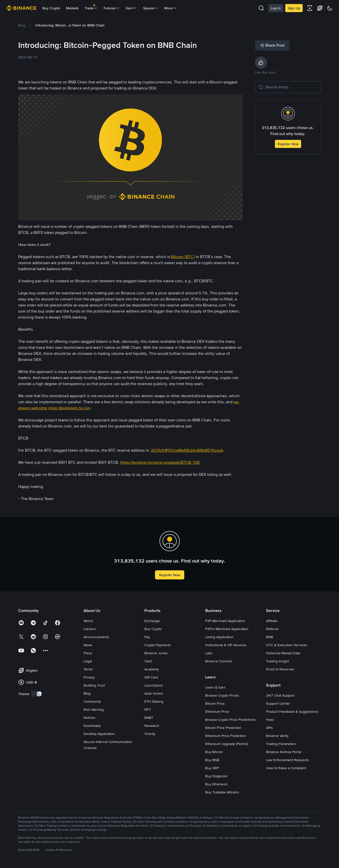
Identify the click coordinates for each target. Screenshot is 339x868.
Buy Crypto (51, 8)
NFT (148, 709)
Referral (272, 629)
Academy (152, 669)
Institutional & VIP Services (226, 645)
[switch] (37, 694)
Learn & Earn (215, 687)
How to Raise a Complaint (286, 768)
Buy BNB (212, 760)
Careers (90, 629)
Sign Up (294, 8)
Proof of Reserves (280, 669)
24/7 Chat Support (280, 695)
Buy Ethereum (216, 784)
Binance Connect (219, 661)
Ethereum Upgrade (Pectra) (227, 744)
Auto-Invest (154, 693)
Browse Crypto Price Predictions (230, 720)
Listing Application (219, 637)
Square (151, 8)
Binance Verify (277, 736)
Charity (150, 734)
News (88, 645)
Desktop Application (99, 734)
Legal (88, 661)
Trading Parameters (281, 744)
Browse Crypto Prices (222, 695)
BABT (149, 718)
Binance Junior (156, 653)
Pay (147, 637)
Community (92, 701)
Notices (89, 718)
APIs (269, 728)
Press (88, 653)
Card (148, 661)
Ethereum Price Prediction (226, 736)
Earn (132, 8)
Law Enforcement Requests (288, 760)
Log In (276, 8)
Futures (112, 8)
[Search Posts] (292, 87)
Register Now (288, 144)
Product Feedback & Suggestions (292, 711)
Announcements (96, 637)
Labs (209, 653)
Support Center (278, 703)
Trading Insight (278, 661)
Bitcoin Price (215, 703)
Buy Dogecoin (216, 776)
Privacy (89, 677)
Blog (87, 693)
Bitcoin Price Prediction (223, 728)
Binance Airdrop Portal (284, 752)
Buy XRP (212, 768)
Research (152, 726)
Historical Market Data (283, 653)
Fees (270, 720)
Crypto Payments (158, 645)
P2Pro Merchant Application (227, 629)
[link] (22, 25)
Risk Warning (94, 709)
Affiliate (272, 621)
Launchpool (153, 685)
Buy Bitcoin (214, 752)
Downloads (92, 726)
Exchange (152, 621)
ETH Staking (154, 701)
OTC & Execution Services (287, 645)
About (88, 621)
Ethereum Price (217, 711)
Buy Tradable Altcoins (222, 792)
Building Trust (94, 685)
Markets (72, 8)
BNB (270, 637)
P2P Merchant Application (225, 621)
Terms (88, 669)
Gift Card (151, 677)
